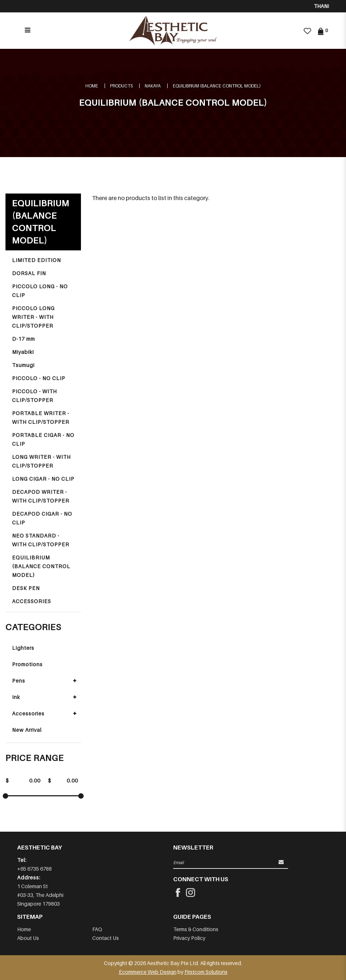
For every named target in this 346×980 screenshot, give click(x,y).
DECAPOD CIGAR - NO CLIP (42, 518)
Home (92, 86)
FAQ (97, 929)
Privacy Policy (189, 938)
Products (121, 86)
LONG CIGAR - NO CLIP (43, 479)
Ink (16, 697)
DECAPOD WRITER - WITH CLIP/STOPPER (41, 496)
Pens (19, 681)
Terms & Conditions (196, 929)
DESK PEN (26, 588)
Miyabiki (23, 352)
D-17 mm (24, 339)
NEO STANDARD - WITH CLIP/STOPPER (41, 540)
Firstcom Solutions (206, 972)
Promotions (27, 664)
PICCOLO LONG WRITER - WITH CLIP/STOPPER (33, 317)
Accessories (28, 713)
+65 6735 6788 (34, 869)
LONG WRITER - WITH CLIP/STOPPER (41, 461)
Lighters (23, 648)
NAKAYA (153, 86)
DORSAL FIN (29, 273)
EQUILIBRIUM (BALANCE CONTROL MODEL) (217, 86)
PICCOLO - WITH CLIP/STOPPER (34, 396)
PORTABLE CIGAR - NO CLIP (43, 439)
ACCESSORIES (32, 601)
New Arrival (27, 730)
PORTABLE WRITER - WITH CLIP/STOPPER (41, 417)
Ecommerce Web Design (148, 972)
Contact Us (106, 938)
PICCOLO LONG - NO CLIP (40, 291)
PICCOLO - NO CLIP (39, 378)
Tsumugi (23, 365)
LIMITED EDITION (36, 260)
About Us (28, 938)
